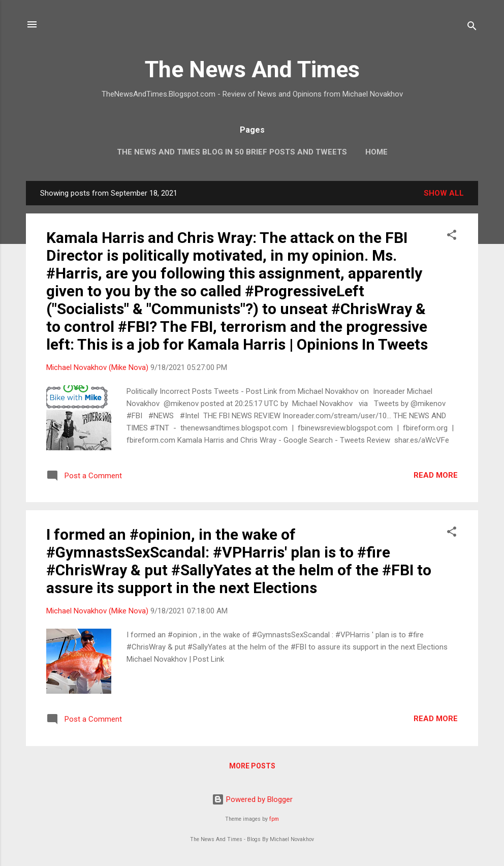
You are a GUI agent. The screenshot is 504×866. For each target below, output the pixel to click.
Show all (444, 193)
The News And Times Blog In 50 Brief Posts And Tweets (232, 152)
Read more (436, 475)
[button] (452, 237)
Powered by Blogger (252, 799)
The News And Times (252, 69)
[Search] (472, 28)
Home (376, 152)
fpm (274, 819)
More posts (252, 766)
